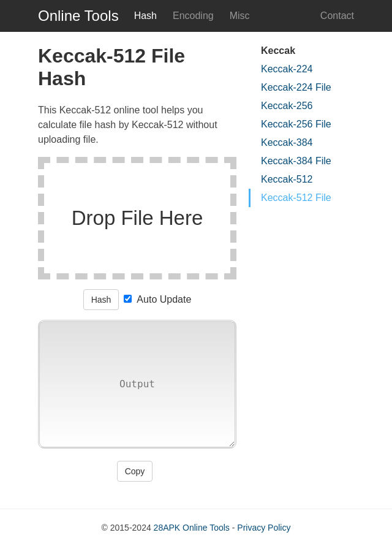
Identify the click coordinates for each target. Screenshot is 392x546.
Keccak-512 (287, 179)
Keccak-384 (287, 142)
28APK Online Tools (192, 528)
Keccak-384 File (296, 161)
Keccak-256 (287, 106)
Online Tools (78, 16)
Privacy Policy (264, 528)
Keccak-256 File (296, 124)
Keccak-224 (287, 69)
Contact (337, 16)
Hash (101, 300)
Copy (135, 471)
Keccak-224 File (296, 87)
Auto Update (157, 299)
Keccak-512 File (296, 198)
